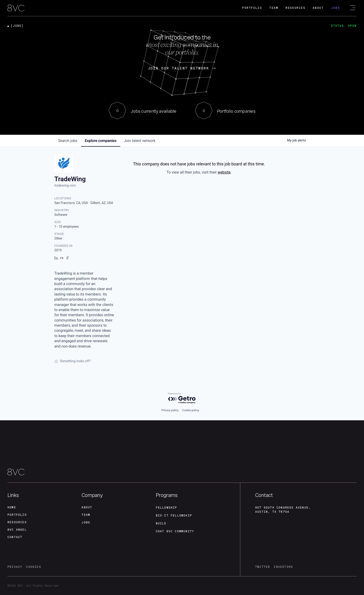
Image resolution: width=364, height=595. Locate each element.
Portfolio (252, 8)
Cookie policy (191, 410)
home (12, 507)
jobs (68, 141)
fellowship (166, 508)
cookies (33, 567)
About (318, 8)
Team (274, 8)
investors (283, 567)
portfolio (17, 515)
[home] (16, 8)
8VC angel (17, 530)
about (87, 507)
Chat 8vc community (175, 531)
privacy (15, 567)
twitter (263, 567)
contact (15, 537)
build (161, 523)
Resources (295, 8)
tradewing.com (65, 185)
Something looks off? (72, 361)
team (86, 515)
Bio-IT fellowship (174, 516)
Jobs (335, 8)
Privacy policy (170, 410)
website (224, 172)
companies (101, 141)
